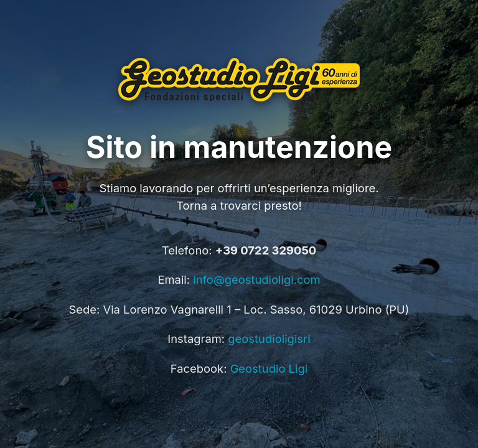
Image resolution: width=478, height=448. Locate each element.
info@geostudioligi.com (256, 279)
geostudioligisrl (269, 338)
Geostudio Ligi (269, 368)
